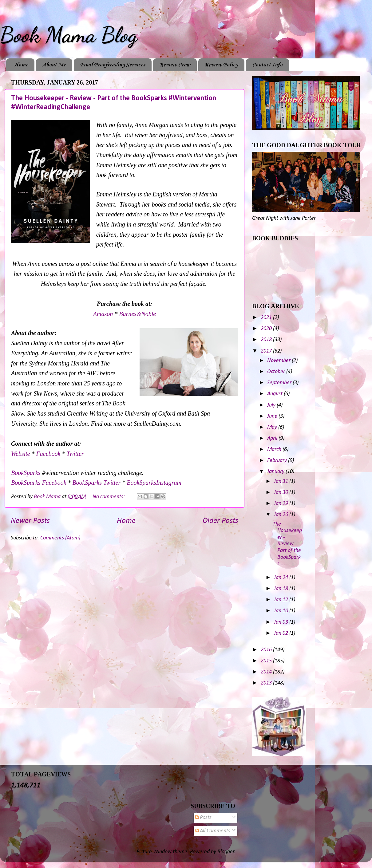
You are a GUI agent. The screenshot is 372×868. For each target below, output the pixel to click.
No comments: (109, 497)
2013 (267, 683)
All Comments (213, 831)
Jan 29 (282, 504)
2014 (267, 672)
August (275, 394)
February (278, 461)
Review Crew (175, 65)
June (273, 416)
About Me (54, 65)
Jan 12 (282, 600)
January (276, 472)
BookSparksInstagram (154, 483)
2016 (267, 650)
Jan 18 (282, 589)
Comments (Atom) (60, 538)
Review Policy (221, 65)
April (273, 438)
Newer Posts (30, 521)
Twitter (75, 454)
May (273, 427)
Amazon (104, 314)
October (277, 372)
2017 (267, 351)
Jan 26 (282, 515)
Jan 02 (282, 633)
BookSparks (26, 473)
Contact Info (267, 65)
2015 (267, 661)
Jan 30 (282, 493)
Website (20, 454)
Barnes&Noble (137, 314)
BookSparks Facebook (39, 483)
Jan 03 (282, 622)
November (279, 361)
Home (21, 65)
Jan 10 (282, 611)
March (275, 450)
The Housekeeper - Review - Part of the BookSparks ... (287, 544)
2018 (267, 340)
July (272, 405)
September (280, 383)
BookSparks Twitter (97, 483)
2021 (267, 318)
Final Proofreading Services (113, 65)
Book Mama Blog (69, 35)
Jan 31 (282, 481)
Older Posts (220, 521)
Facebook (49, 454)
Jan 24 (282, 578)
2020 (267, 329)
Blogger (226, 852)
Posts (203, 818)
